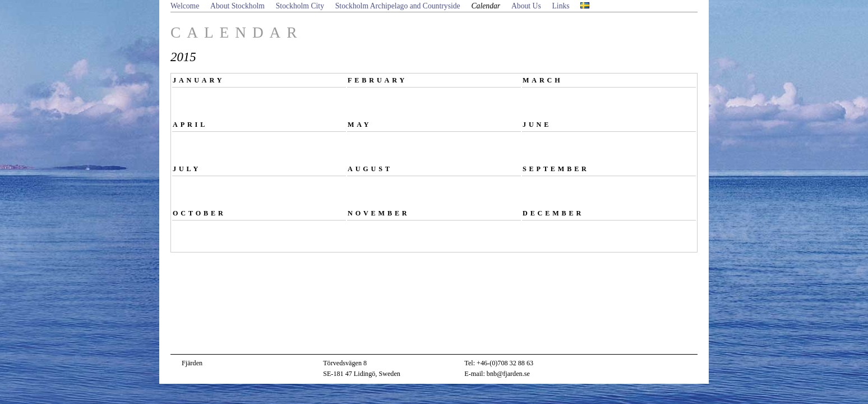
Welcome (185, 6)
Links (561, 6)
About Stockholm (237, 6)
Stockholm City (300, 6)
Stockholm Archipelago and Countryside (398, 6)
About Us (526, 6)
